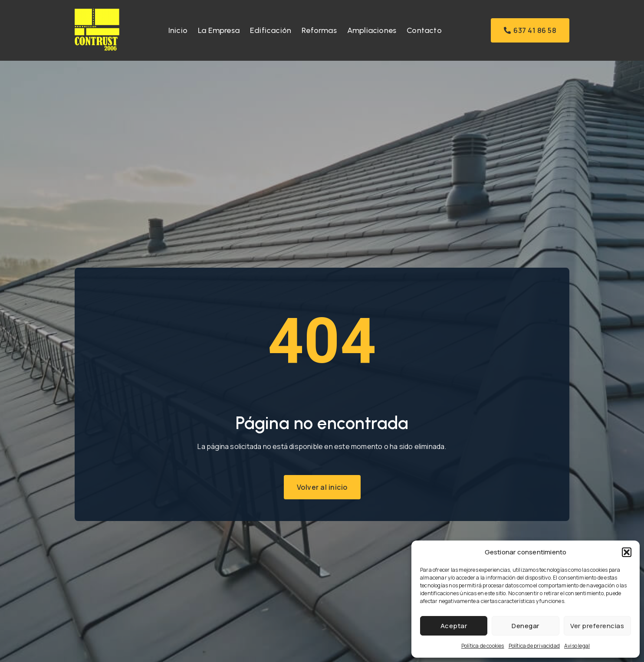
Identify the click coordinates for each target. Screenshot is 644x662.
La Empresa (219, 30)
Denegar (526, 626)
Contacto (424, 30)
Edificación (271, 30)
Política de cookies (483, 646)
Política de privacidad (534, 646)
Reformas (319, 30)
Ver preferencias (597, 626)
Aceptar (454, 626)
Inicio (178, 30)
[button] (627, 552)
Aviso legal (577, 646)
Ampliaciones (372, 30)
